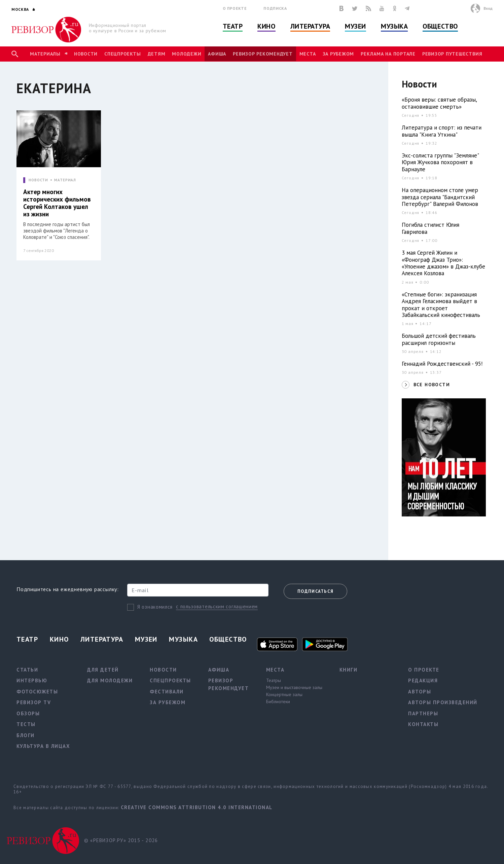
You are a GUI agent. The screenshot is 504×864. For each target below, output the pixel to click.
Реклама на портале (388, 54)
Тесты (26, 724)
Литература (310, 26)
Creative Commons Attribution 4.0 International (197, 807)
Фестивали (167, 692)
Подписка (275, 8)
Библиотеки (278, 701)
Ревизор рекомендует (263, 54)
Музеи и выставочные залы (294, 687)
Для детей (103, 670)
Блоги (26, 735)
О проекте (235, 8)
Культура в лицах (43, 746)
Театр (233, 26)
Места (308, 54)
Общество (440, 26)
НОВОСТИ (38, 180)
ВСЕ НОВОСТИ (432, 385)
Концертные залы (284, 694)
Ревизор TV (34, 702)
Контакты (423, 724)
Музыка (394, 26)
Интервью (32, 680)
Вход (488, 8)
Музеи (355, 26)
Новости (86, 54)
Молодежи (187, 54)
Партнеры (423, 713)
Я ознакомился (155, 607)
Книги (349, 670)
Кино (266, 26)
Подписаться (315, 591)
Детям (157, 54)
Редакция (423, 680)
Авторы (420, 692)
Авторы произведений (443, 702)
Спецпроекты (122, 54)
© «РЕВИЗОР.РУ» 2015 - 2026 (121, 840)
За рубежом (338, 54)
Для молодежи (110, 680)
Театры (274, 680)
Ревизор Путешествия (452, 54)
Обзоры (28, 713)
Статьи (27, 670)
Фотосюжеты (37, 692)
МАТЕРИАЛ (65, 180)
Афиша (217, 54)
